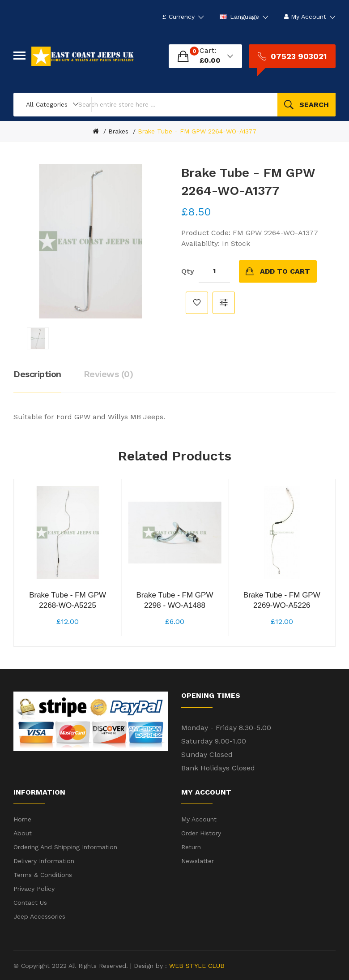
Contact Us (30, 903)
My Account (199, 819)
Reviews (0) (109, 374)
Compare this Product (224, 303)
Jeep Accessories (39, 916)
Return (191, 847)
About (23, 833)
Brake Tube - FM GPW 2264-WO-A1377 (197, 131)
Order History (201, 833)
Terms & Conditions (43, 875)
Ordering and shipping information (65, 847)
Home (22, 819)
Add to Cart (285, 271)
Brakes (118, 131)
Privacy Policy (34, 889)
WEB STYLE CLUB (196, 966)
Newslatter (198, 861)
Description (37, 374)
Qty (188, 271)
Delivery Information (44, 861)
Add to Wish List (197, 303)
